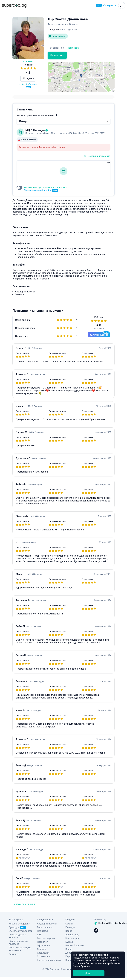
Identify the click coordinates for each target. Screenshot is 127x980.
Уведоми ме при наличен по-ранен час (45, 189)
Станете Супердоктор (21, 931)
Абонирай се (106, 5)
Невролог (42, 942)
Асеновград (72, 935)
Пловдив (70, 927)
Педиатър (42, 931)
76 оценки (28, 78)
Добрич (70, 953)
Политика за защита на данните (20, 949)
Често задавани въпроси (17, 936)
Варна (69, 931)
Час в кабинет (58, 36)
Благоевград (72, 938)
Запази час (57, 55)
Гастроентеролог (46, 938)
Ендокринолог (45, 927)
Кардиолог (43, 953)
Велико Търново (75, 946)
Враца (69, 949)
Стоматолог (44, 956)
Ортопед (42, 949)
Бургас (69, 942)
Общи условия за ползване (18, 942)
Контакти (14, 954)
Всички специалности (49, 960)
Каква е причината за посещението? (37, 115)
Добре (89, 973)
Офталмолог (44, 946)
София (69, 924)
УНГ (39, 935)
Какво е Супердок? (19, 924)
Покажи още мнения (24, 904)
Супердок (17, 927)
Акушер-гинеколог (47, 924)
